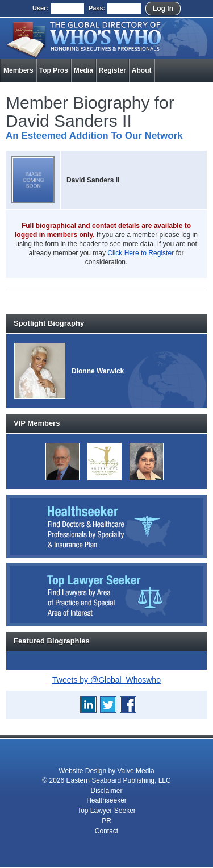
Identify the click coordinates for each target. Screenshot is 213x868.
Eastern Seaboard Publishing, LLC (119, 780)
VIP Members (37, 423)
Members (18, 70)
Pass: (97, 8)
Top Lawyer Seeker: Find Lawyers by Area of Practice (106, 595)
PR (106, 821)
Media (83, 70)
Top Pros (54, 70)
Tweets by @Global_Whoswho (106, 680)
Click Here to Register (141, 253)
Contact (106, 831)
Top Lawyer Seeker (106, 811)
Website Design (82, 771)
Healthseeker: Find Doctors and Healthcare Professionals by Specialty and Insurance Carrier (106, 526)
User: (40, 8)
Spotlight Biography (49, 323)
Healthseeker (106, 800)
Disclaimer (106, 791)
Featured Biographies (52, 641)
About (142, 70)
